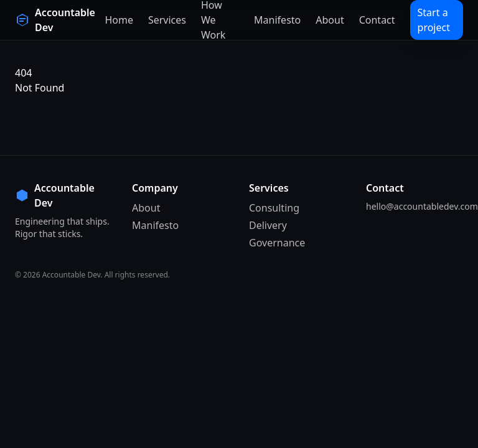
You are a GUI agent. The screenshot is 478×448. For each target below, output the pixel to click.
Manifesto (277, 20)
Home (119, 20)
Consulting (274, 208)
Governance (277, 243)
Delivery (268, 225)
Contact (377, 20)
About (330, 20)
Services (167, 20)
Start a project (434, 20)
